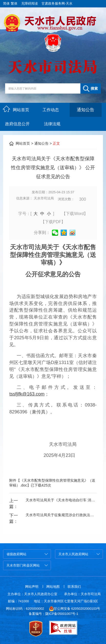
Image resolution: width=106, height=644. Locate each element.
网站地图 (53, 587)
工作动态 (51, 110)
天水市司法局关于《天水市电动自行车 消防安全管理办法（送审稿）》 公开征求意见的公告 (61, 500)
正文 (56, 143)
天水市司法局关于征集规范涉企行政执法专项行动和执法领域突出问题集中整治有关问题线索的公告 (61, 515)
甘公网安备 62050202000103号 (75, 609)
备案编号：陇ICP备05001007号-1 (54, 614)
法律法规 (52, 124)
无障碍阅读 (30, 3)
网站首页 (16, 109)
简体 (6, 3)
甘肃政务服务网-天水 (57, 3)
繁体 (14, 3)
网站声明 (32, 587)
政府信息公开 (17, 124)
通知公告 (86, 110)
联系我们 (74, 587)
